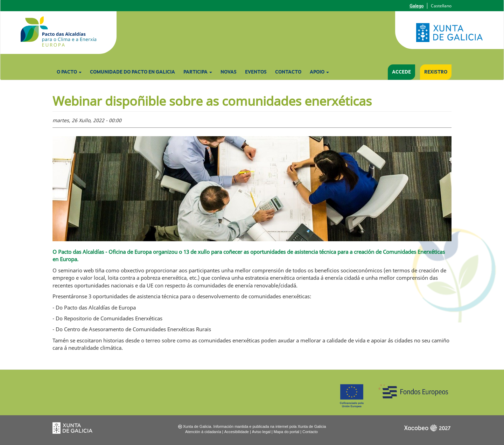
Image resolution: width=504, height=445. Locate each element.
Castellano (441, 6)
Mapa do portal (286, 432)
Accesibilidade (237, 432)
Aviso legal (261, 432)
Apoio (319, 72)
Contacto (288, 72)
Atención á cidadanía (203, 432)
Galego (416, 6)
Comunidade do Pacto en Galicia (132, 72)
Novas (229, 72)
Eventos (256, 72)
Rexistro (436, 72)
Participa (198, 72)
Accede (401, 72)
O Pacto (69, 72)
